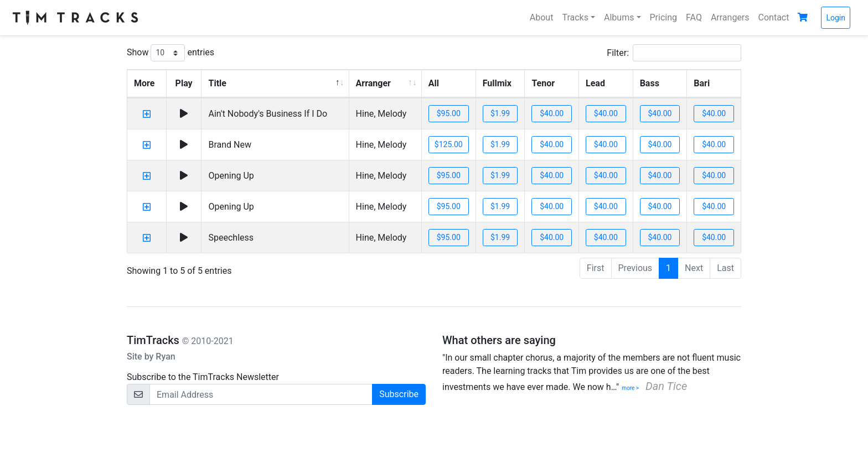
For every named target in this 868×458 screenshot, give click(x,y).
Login (836, 18)
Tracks (575, 17)
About (542, 17)
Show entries (170, 53)
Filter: (674, 53)
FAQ (694, 17)
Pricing (664, 17)
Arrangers (730, 17)
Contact (774, 17)
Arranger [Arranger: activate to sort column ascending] (373, 83)
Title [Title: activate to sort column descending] (217, 83)
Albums (619, 17)
